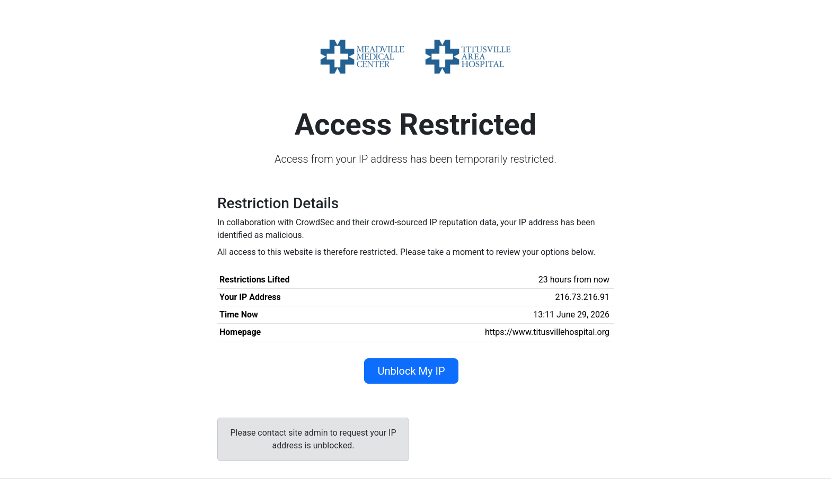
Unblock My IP (411, 371)
